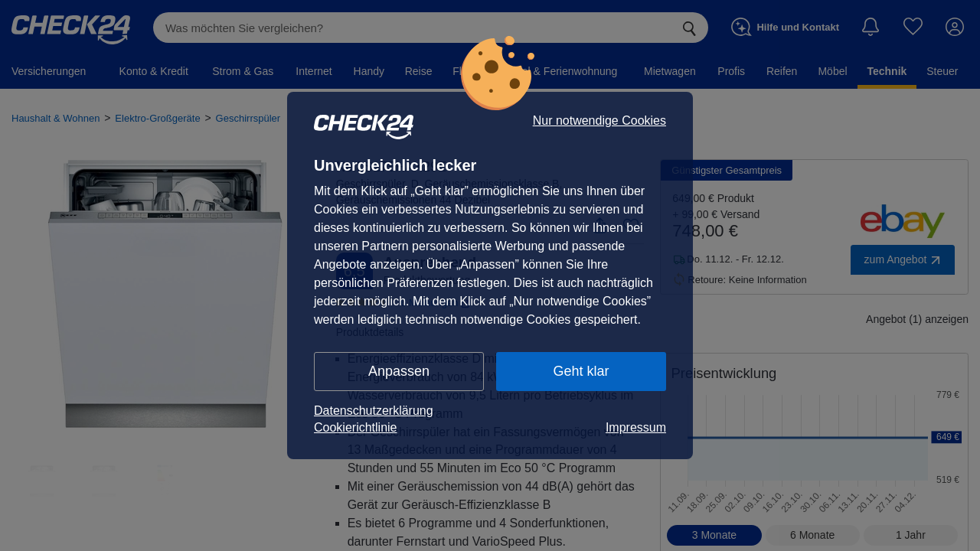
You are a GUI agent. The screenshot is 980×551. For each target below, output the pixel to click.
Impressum (636, 427)
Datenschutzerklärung (374, 411)
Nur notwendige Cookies (599, 121)
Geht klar (581, 371)
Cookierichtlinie (356, 427)
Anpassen (399, 371)
